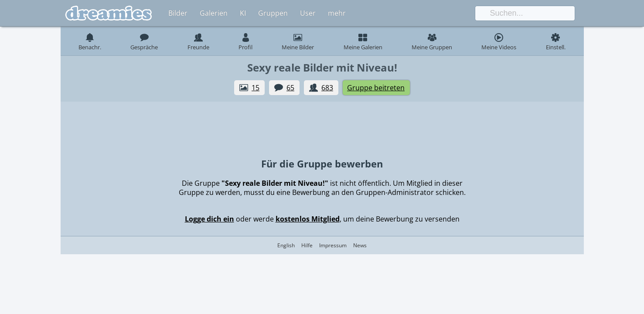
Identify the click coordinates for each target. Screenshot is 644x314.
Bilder (178, 13)
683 (327, 88)
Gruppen (273, 13)
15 (256, 88)
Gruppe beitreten (376, 88)
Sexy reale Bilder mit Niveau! (322, 67)
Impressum (333, 245)
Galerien (214, 13)
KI (243, 13)
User (308, 13)
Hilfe (307, 245)
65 (290, 88)
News (360, 245)
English (286, 245)
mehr (337, 13)
